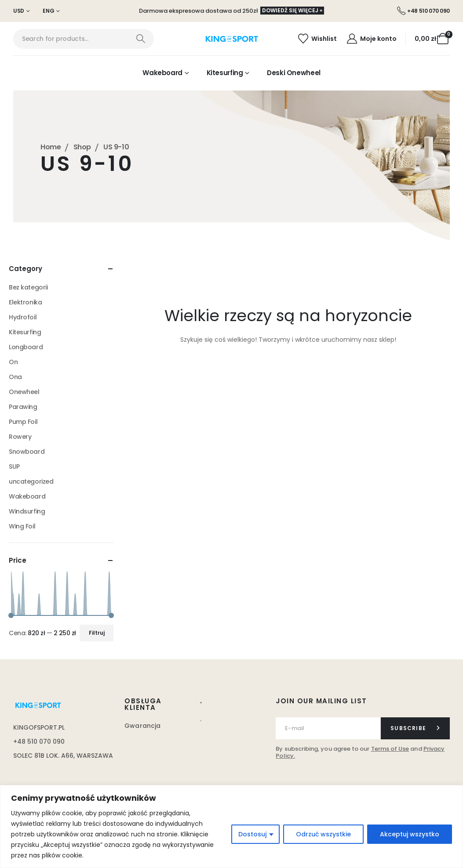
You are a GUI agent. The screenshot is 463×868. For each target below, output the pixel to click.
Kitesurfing (225, 73)
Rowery (20, 437)
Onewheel (24, 392)
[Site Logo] (231, 39)
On (13, 362)
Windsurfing (27, 511)
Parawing (23, 407)
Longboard (26, 347)
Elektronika (25, 302)
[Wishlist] (317, 39)
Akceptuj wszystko (410, 834)
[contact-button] (415, 728)
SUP (14, 467)
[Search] (140, 39)
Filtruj (97, 633)
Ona (15, 377)
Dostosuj (252, 834)
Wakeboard (162, 73)
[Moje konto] (371, 39)
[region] (231, 826)
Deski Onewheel (294, 73)
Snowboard (27, 452)
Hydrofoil (23, 317)
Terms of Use (390, 749)
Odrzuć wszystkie (323, 834)
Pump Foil (23, 422)
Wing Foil (22, 526)
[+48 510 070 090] (423, 11)
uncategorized (31, 481)
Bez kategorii (28, 287)
